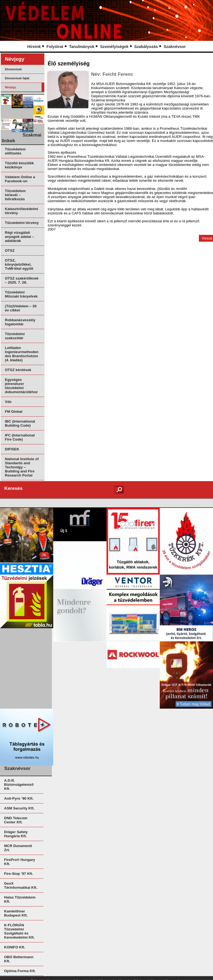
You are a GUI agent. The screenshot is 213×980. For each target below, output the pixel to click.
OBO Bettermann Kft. (19, 959)
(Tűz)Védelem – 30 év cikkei (21, 308)
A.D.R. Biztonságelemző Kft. (19, 785)
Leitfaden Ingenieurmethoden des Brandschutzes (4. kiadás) (22, 354)
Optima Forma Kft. (20, 971)
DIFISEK (12, 449)
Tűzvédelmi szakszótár (15, 336)
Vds (8, 402)
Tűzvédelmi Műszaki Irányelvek (21, 294)
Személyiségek (114, 47)
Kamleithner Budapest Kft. (16, 913)
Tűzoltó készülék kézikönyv (19, 165)
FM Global (14, 412)
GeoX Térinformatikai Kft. (21, 885)
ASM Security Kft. (19, 808)
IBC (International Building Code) (20, 423)
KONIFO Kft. (15, 947)
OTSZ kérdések (18, 370)
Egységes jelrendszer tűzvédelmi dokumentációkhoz (21, 386)
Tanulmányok (82, 47)
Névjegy (10, 87)
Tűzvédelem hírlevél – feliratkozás (15, 195)
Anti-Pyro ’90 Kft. (19, 798)
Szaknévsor (175, 47)
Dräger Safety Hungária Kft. (16, 834)
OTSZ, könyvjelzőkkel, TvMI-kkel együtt (19, 264)
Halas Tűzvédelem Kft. (20, 899)
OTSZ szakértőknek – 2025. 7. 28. (22, 280)
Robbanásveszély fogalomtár (20, 322)
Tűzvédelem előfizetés (15, 151)
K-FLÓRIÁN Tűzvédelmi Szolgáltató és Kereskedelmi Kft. (19, 931)
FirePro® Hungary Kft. (20, 862)
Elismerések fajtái (17, 78)
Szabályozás (146, 47)
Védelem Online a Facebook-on (20, 179)
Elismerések (13, 69)
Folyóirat (55, 47)
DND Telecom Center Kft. (16, 820)
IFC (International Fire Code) (20, 437)
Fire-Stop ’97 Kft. (19, 874)
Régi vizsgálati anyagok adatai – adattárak (19, 237)
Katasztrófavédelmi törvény (21, 211)
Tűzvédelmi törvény (22, 223)
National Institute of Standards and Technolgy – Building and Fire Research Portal (22, 467)
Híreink (34, 47)
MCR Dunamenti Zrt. (18, 848)
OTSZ (10, 251)
